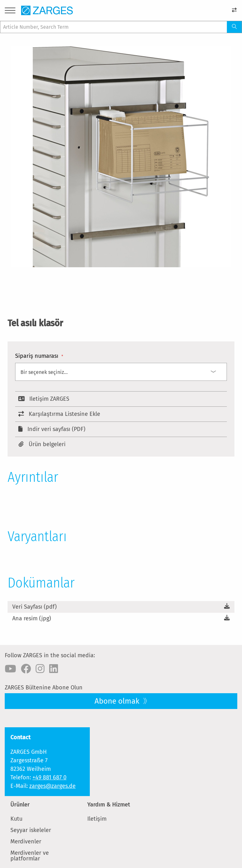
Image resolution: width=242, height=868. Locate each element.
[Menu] (10, 12)
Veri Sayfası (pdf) (35, 607)
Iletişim (97, 819)
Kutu (16, 819)
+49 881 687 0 (49, 777)
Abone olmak (118, 701)
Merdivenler (26, 841)
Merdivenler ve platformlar (30, 856)
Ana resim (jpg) (32, 618)
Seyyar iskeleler (31, 830)
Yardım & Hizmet (109, 805)
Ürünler (20, 805)
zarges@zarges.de (52, 786)
